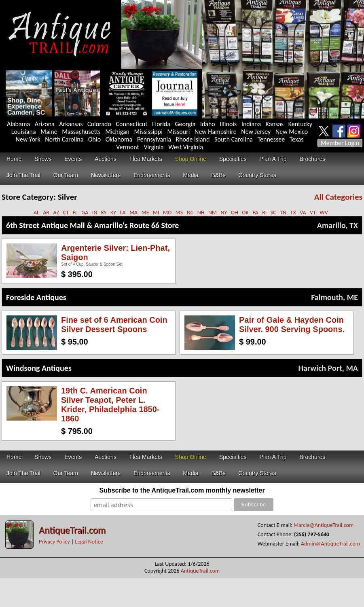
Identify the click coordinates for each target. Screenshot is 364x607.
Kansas (275, 124)
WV (324, 213)
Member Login (340, 143)
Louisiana (24, 132)
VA (303, 213)
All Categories (338, 197)
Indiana (251, 124)
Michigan (117, 132)
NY (224, 213)
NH (201, 213)
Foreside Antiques (36, 297)
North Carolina (64, 139)
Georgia (185, 124)
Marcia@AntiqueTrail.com (324, 525)
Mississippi (148, 132)
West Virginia (186, 147)
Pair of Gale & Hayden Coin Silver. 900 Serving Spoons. (292, 325)
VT (313, 213)
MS (179, 213)
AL (36, 213)
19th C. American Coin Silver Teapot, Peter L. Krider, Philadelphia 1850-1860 (110, 405)
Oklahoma (119, 139)
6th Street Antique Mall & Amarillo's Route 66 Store (92, 225)
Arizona (45, 124)
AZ (56, 213)
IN (95, 213)
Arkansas (71, 124)
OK (245, 213)
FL (75, 213)
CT (66, 213)
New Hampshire (216, 132)
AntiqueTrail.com (72, 530)
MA (133, 213)
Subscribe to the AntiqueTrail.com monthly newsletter (182, 490)
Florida (161, 124)
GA (85, 213)
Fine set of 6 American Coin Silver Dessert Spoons (114, 325)
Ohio (94, 139)
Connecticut (132, 124)
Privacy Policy (54, 542)
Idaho (208, 124)
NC (190, 213)
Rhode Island (193, 139)
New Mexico (292, 132)
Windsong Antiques (39, 368)
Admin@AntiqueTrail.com (330, 544)
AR (46, 213)
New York (28, 139)
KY (113, 213)
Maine (49, 132)
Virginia (153, 147)
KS (104, 213)
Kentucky (300, 124)
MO (167, 213)
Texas (297, 139)
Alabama (18, 124)
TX (293, 213)
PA (255, 213)
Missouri (178, 132)
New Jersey (256, 132)
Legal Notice (89, 542)
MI (156, 213)
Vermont (128, 147)
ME (145, 213)
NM (213, 213)
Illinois (228, 124)
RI (264, 213)
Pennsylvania (154, 139)
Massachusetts (81, 132)
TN (283, 213)
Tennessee (271, 139)
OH (235, 213)
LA (123, 213)
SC (273, 213)
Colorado (99, 124)
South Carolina (234, 139)
